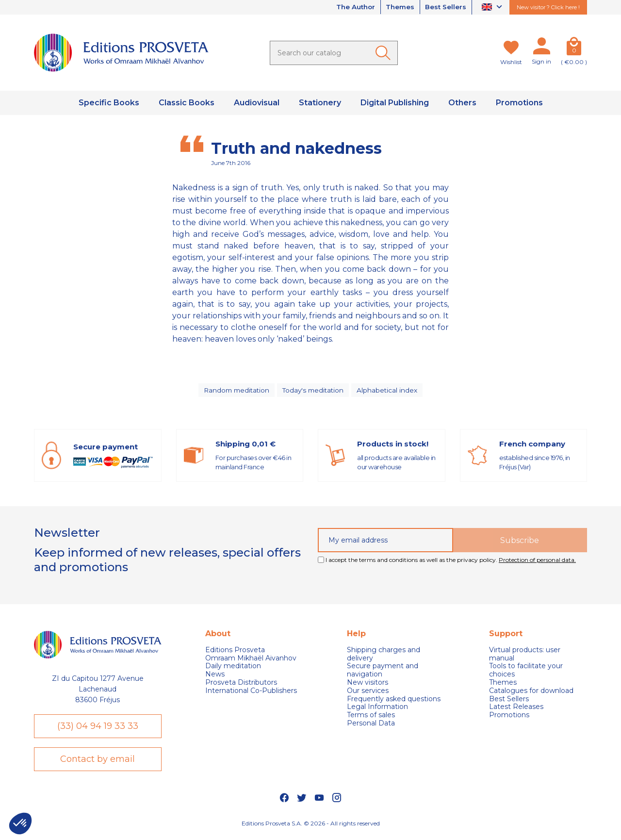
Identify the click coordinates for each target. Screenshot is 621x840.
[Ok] (385, 53)
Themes (397, 7)
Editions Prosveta (235, 652)
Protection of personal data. (537, 562)
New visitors (368, 685)
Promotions (509, 717)
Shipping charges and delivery (384, 657)
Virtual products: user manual (525, 657)
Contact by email (98, 763)
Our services (368, 693)
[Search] (334, 53)
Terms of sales (371, 717)
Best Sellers (445, 7)
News (215, 677)
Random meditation (235, 391)
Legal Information (377, 709)
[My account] (541, 48)
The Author (350, 7)
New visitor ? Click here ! (548, 7)
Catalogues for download (531, 693)
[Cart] (574, 48)
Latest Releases (516, 709)
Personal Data (371, 726)
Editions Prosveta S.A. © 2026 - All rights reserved (311, 828)
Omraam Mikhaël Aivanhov (251, 660)
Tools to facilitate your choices (526, 673)
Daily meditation (233, 668)
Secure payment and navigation (383, 673)
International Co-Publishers (251, 693)
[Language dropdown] (493, 8)
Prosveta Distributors (241, 685)
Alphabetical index (390, 391)
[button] (20, 824)
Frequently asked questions (394, 701)
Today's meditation (314, 391)
